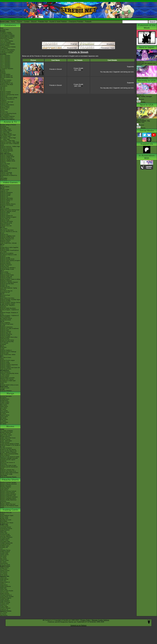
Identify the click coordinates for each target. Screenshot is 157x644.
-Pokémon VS (4, 610)
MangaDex (3, 398)
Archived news (4, 30)
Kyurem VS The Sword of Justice (10, 457)
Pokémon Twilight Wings (7, 157)
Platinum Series (5, 415)
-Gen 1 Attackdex (5, 56)
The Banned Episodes (7, 151)
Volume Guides (5, 403)
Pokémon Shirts (5, 108)
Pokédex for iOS (5, 292)
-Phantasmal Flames (6, 529)
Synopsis (140, 125)
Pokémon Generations (7, 155)
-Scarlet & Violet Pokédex (8, 50)
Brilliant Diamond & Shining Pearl (10, 210)
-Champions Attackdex (7, 69)
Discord (34, 22)
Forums (19, 22)
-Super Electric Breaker (7, 597)
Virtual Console (5, 376)
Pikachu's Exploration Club (8, 496)
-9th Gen (3, 87)
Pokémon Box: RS (6, 333)
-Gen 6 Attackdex (5, 63)
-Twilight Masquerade (6, 543)
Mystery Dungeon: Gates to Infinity (10, 279)
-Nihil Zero (3, 581)
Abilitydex (3, 73)
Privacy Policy (85, 620)
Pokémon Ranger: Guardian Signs (10, 300)
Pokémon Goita (5, 388)
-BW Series (3, 559)
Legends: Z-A (4, 191)
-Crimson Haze (4, 604)
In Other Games (5, 375)
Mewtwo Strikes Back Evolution (9, 473)
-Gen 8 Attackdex (5, 66)
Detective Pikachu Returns (8, 204)
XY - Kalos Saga (5, 139)
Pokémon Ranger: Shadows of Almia (9, 313)
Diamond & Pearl (5, 295)
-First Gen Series (5, 565)
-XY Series (3, 557)
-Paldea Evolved (5, 552)
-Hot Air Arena (4, 592)
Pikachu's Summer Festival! (8, 491)
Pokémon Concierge (6, 173)
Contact (27, 22)
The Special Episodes (6, 149)
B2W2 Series (4, 419)
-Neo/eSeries (4, 563)
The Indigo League (6, 129)
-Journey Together (5, 536)
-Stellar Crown (4, 540)
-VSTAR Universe (5, 608)
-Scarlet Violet (4, 553)
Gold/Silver (3, 347)
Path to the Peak (5, 164)
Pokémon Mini (4, 353)
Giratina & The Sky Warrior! (8, 449)
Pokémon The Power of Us (8, 471)
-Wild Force (3, 605)
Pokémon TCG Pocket (7, 206)
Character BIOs (5, 399)
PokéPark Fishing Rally (7, 342)
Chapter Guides (5, 402)
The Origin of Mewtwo (7, 431)
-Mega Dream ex (5, 582)
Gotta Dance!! (4, 490)
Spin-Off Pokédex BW (6, 77)
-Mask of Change (5, 602)
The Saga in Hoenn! (6, 133)
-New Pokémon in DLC (7, 118)
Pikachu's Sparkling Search (8, 498)
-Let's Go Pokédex (6, 43)
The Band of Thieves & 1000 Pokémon (8, 255)
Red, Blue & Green (6, 357)
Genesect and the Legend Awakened (8, 460)
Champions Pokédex (76, 22)
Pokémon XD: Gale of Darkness (9, 329)
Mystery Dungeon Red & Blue (9, 337)
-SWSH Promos (5, 570)
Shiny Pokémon (5, 152)
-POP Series (4, 575)
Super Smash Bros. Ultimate (8, 243)
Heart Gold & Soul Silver (7, 298)
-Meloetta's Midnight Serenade (9, 458)
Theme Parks (4, 109)
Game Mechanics (5, 82)
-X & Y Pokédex (5, 40)
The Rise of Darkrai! (6, 448)
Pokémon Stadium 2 (6, 350)
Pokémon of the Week (7, 85)
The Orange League (6, 131)
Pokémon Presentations (7, 105)
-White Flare (4, 533)
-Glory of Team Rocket (7, 591)
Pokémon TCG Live (6, 226)
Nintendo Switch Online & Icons (9, 385)
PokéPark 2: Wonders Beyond (9, 282)
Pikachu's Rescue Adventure (8, 484)
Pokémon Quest (5, 242)
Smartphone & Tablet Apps (8, 381)
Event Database (5, 115)
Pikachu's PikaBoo (6, 487)
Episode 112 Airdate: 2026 (143, 121)
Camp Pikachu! (5, 488)
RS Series (3, 409)
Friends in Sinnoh (56, 69)
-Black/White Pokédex (7, 38)
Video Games (10, 182)
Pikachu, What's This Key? (8, 504)
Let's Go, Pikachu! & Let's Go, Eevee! (9, 232)
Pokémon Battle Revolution (8, 308)
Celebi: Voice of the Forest (8, 438)
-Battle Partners (5, 594)
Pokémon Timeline (6, 92)
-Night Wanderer (5, 601)
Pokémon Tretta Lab (6, 276)
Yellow (2, 359)
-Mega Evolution (5, 530)
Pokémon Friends (5, 195)
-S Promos (3, 614)
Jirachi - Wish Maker (6, 441)
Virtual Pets (3, 382)
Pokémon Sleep (5, 203)
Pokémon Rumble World (7, 259)
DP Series (3, 414)
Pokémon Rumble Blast (7, 284)
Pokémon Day (4, 103)
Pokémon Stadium (6, 366)
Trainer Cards (4, 517)
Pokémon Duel (4, 266)
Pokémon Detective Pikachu (8, 477)
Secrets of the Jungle (6, 474)
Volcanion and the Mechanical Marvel (9, 468)
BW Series (3, 418)
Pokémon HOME (5, 213)
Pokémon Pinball (5, 363)
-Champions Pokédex (6, 53)
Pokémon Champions (6, 192)
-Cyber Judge (4, 607)
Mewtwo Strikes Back (6, 432)
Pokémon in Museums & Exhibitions (7, 100)
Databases (10, 25)
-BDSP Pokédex (5, 45)
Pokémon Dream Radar (7, 275)
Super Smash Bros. (6, 369)
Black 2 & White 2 (5, 274)
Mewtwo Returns (5, 436)
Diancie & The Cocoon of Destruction (7, 463)
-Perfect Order (4, 526)
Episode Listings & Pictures (8, 125)
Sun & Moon (4, 229)
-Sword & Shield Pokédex (8, 44)
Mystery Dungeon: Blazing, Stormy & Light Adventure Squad (10, 303)
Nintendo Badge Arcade (7, 269)
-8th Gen (3, 89)
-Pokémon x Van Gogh (7, 102)
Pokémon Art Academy (7, 253)
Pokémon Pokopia (5, 194)
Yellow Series (4, 406)
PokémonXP (4, 96)
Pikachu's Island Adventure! (8, 494)
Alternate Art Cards (6, 520)
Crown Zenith (78, 68)
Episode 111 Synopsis (144, 97)
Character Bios (4, 128)
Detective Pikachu (5, 240)
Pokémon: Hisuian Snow (7, 159)
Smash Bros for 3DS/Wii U (8, 268)
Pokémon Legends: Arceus (8, 211)
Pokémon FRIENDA (6, 391)
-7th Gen (3, 90)
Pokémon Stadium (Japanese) (9, 365)
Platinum (3, 297)
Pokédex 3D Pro (5, 287)
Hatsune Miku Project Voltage (9, 98)
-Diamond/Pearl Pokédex (7, 37)
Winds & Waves (5, 187)
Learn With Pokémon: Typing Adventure (8, 289)
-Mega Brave (4, 585)
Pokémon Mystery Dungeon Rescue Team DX (8, 218)
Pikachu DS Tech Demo (7, 340)
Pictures (141, 102)
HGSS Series (4, 417)
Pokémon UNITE (5, 201)
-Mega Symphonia (5, 586)
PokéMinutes (4, 165)
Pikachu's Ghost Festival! (7, 493)
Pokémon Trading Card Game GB (10, 368)
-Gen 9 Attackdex (5, 67)
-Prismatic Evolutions (6, 537)
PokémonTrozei (5, 339)
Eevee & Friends (5, 503)
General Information (6, 396)
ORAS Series (4, 422)
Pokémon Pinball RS (6, 334)
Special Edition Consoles (7, 378)
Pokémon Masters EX (6, 200)
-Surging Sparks (5, 539)
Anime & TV (10, 122)
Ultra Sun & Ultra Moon (7, 230)
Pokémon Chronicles (6, 148)
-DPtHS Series (4, 560)
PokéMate (3, 344)
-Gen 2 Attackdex (5, 57)
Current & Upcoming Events (8, 113)
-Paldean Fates (5, 546)
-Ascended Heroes (6, 527)
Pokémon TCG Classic (7, 523)
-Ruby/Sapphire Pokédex (7, 35)
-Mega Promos (4, 568)
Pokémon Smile (5, 220)
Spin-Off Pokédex (5, 74)
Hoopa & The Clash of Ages (8, 465)
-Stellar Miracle (4, 599)
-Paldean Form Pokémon (7, 119)
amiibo (2, 384)
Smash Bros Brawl (6, 320)
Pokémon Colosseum (6, 327)
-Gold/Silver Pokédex (6, 34)
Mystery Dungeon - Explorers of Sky (9, 310)
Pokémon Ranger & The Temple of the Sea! (10, 446)
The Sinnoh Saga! (5, 136)
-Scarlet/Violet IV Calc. (7, 83)
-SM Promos (4, 572)
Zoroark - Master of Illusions (8, 452)
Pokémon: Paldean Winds (8, 161)
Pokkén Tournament (6, 265)
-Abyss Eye (3, 578)
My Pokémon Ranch (6, 318)
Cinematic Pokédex (6, 80)
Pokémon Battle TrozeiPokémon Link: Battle (9, 251)
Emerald (3, 326)
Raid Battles (4, 521)
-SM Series (3, 556)
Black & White (4, 272)
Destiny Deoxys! (5, 442)
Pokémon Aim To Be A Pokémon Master (9, 144)
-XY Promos (4, 573)
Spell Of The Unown (6, 435)
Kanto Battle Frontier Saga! (8, 135)
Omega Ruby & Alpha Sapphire (9, 247)
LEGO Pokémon (5, 106)
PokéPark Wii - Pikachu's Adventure (7, 306)
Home (13, 22)
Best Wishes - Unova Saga (8, 138)
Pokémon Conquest (6, 281)
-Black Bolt (3, 531)
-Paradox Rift (4, 547)
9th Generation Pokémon (7, 116)
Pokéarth (88, 22)
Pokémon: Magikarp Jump (8, 236)
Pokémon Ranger (5, 336)
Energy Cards (4, 518)
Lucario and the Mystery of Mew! (10, 444)
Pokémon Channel (6, 331)
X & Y (2, 246)
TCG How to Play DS (6, 291)
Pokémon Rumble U (6, 278)
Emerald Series (5, 412)
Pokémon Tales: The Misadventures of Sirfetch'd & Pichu (9, 175)
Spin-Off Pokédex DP (6, 76)
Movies (10, 426)
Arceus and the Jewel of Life (8, 451)
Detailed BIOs (4, 401)
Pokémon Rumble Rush (7, 237)
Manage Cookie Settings (101, 620)
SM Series (3, 424)
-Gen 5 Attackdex (5, 61)
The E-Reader (4, 343)
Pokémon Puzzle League (7, 360)
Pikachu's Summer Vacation (8, 482)
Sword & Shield (5, 208)
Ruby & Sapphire (5, 323)
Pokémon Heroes (5, 439)
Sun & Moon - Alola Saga (7, 141)
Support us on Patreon (78, 625)
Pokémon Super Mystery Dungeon (10, 260)
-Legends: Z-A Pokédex (7, 51)
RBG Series (4, 405)
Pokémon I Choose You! (7, 470)
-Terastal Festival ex (6, 595)
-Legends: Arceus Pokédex (8, 47)
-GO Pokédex (4, 48)
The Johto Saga (5, 132)
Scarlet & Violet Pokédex (58, 22)
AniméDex (3, 126)
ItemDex (3, 70)
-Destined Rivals (5, 534)
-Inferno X (3, 584)
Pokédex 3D (4, 285)
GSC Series (4, 408)
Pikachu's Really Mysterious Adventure (8, 501)
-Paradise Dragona (6, 598)
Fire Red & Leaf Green (7, 324)
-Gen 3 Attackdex (5, 58)
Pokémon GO (4, 197)
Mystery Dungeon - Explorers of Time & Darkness (9, 316)
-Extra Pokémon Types (7, 515)
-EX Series (3, 562)
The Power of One (5, 434)
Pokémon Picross (5, 262)
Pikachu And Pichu (6, 485)
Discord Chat (4, 112)
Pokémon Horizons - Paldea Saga (10, 146)
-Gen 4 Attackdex (5, 60)
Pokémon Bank (5, 249)
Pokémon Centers (5, 93)
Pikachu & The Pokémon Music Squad (9, 506)
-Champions (4, 86)
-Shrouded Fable (5, 542)
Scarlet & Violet (5, 190)
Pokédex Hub (43, 22)
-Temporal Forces (5, 544)
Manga (10, 393)
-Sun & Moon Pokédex (7, 41)
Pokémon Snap (5, 362)
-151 (1, 549)
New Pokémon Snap (6, 223)
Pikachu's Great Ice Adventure (9, 497)
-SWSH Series (4, 555)
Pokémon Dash (5, 330)
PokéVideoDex (4, 167)
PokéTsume (4, 180)
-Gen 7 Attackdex (5, 64)
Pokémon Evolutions (6, 158)
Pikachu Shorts (10, 480)
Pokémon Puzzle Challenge (8, 352)
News (2, 28)
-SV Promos (4, 569)
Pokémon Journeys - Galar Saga (10, 142)
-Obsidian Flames (5, 550)
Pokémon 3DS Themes (7, 379)
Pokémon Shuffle (5, 258)
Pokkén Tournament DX (7, 239)
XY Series (3, 421)
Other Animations (5, 170)
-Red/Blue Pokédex (6, 32)
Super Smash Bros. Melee (8, 355)
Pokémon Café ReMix (7, 198)
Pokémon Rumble (5, 301)
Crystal (2, 349)
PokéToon (3, 162)
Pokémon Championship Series (9, 95)
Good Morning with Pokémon (9, 168)
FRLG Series (4, 411)
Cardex (2, 79)
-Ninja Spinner (4, 579)
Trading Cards (10, 510)
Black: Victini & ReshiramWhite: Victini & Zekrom (9, 455)
